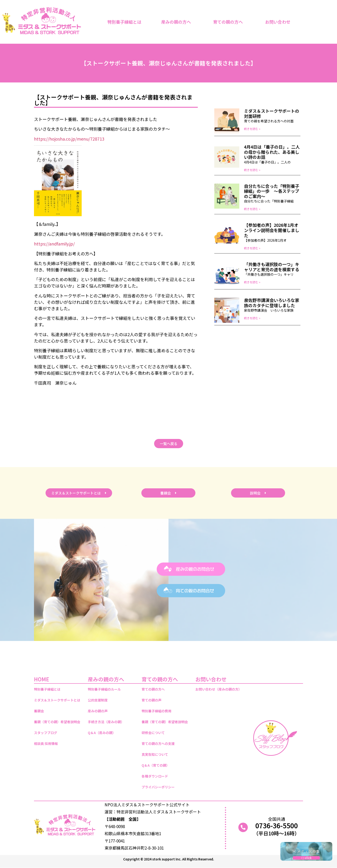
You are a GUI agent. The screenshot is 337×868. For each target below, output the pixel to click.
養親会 (39, 711)
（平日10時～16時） (276, 833)
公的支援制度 (98, 700)
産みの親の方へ (177, 22)
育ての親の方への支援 (158, 743)
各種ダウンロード (155, 776)
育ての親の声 (152, 700)
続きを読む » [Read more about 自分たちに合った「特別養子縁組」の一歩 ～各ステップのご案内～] (252, 209)
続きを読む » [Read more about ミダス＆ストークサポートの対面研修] (252, 129)
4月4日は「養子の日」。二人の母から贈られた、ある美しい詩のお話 (272, 152)
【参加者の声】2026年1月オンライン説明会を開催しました (272, 230)
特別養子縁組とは (124, 22)
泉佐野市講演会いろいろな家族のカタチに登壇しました (272, 303)
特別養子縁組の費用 (156, 711)
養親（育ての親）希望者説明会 (57, 722)
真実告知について (155, 754)
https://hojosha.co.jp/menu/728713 (69, 139)
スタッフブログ (46, 733)
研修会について (153, 733)
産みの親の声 (98, 711)
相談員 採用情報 (46, 743)
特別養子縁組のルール (104, 689)
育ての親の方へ (229, 22)
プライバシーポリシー (158, 787)
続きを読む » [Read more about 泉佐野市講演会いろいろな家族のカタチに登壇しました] (252, 318)
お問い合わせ (279, 22)
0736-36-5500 (277, 825)
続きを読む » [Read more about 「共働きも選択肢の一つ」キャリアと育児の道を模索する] (252, 282)
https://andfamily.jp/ (54, 244)
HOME (42, 679)
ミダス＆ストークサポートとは (57, 700)
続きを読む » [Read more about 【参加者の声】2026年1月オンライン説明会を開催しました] (252, 248)
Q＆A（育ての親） (156, 765)
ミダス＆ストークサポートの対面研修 (272, 113)
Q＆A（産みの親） (102, 733)
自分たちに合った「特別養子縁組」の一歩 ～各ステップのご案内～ (272, 191)
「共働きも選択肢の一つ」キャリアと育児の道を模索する (272, 267)
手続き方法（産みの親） (106, 722)
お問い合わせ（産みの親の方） (219, 689)
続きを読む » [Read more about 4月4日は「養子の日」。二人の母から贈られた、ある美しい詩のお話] (252, 170)
